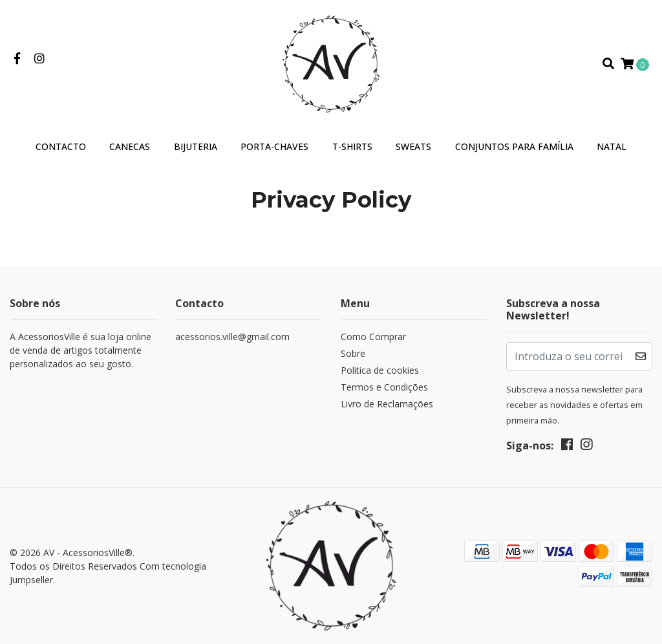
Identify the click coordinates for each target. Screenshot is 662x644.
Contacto (61, 146)
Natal (612, 146)
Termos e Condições (384, 387)
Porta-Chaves (274, 146)
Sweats (413, 146)
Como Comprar (373, 337)
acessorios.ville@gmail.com (232, 337)
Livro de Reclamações (387, 404)
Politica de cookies (380, 370)
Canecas (130, 146)
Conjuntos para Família (514, 146)
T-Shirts (352, 146)
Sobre (353, 353)
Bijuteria (196, 146)
